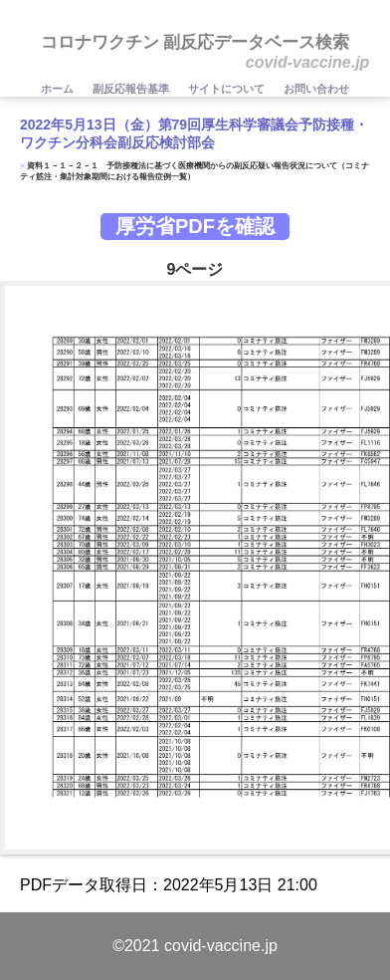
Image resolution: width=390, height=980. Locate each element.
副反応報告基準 (132, 89)
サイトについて (228, 89)
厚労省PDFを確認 (195, 226)
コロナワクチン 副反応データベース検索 (195, 42)
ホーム (59, 89)
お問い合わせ (316, 89)
